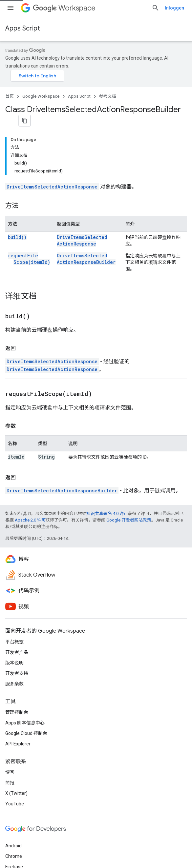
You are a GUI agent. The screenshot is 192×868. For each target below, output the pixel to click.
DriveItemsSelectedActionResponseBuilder (95, 193)
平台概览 (14, 576)
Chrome (14, 791)
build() (17, 172)
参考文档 (108, 92)
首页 (10, 92)
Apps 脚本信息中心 (25, 657)
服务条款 (14, 618)
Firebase (14, 801)
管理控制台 (17, 647)
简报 (10, 717)
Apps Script (23, 28)
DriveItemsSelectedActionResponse (52, 121)
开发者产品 (17, 587)
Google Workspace (41, 92)
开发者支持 (17, 608)
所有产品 (14, 822)
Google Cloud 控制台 (26, 668)
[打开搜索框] (180, 8)
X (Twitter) (16, 728)
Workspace (64, 8)
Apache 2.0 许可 (30, 454)
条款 (10, 849)
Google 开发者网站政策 (129, 454)
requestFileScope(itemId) (29, 193)
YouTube (15, 738)
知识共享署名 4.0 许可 (107, 448)
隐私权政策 (32, 849)
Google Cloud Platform (29, 812)
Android (13, 780)
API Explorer (18, 678)
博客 (10, 707)
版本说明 (14, 597)
